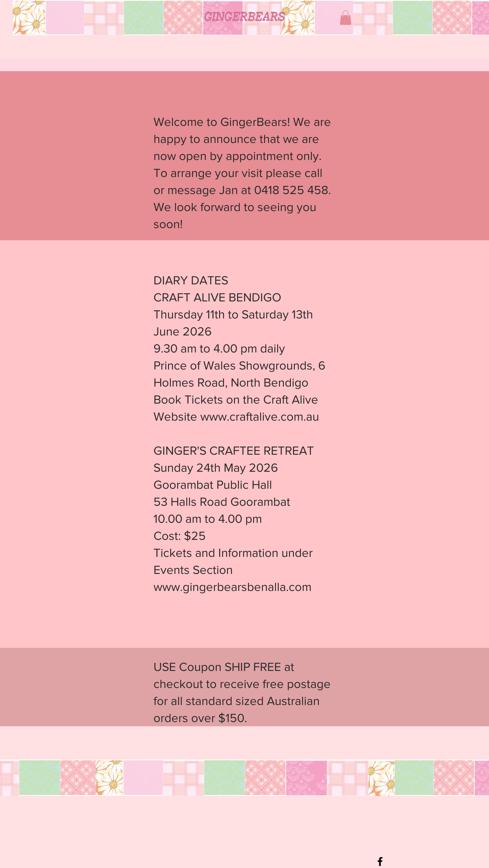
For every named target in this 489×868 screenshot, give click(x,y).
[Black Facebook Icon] (380, 861)
